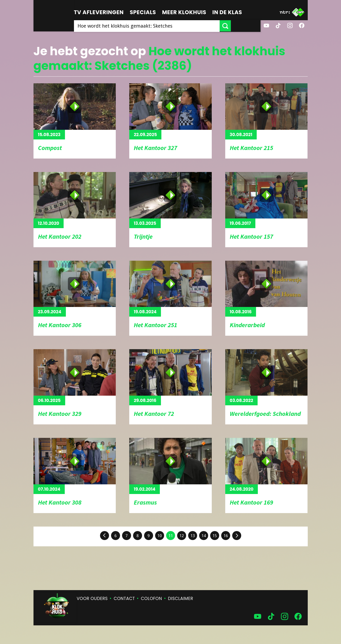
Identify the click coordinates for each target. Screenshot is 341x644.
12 (182, 536)
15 (215, 536)
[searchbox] (162, 26)
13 (193, 536)
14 (204, 536)
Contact (124, 599)
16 (226, 536)
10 (160, 536)
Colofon (152, 599)
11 (171, 536)
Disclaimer (181, 599)
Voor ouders (92, 599)
